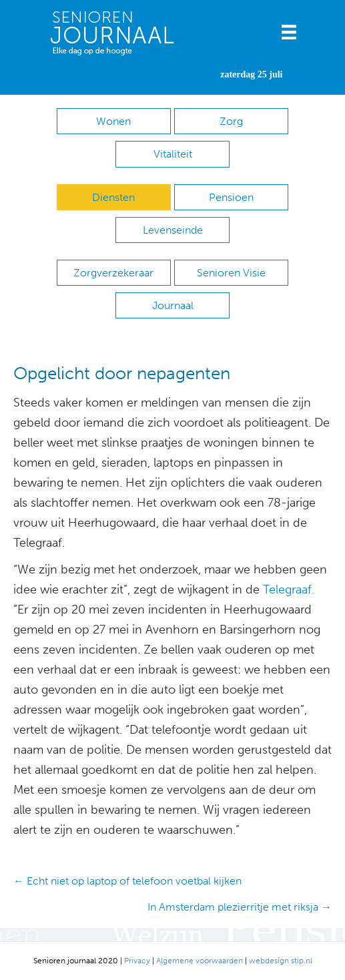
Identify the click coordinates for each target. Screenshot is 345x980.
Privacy (137, 961)
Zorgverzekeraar (113, 273)
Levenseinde (173, 230)
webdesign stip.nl (281, 961)
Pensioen (231, 197)
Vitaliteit (173, 154)
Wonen (113, 121)
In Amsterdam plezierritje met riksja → (240, 907)
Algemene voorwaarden (200, 961)
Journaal (173, 305)
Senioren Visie (231, 273)
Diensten (113, 197)
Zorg (231, 121)
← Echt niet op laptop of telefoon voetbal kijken (127, 881)
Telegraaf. (289, 589)
